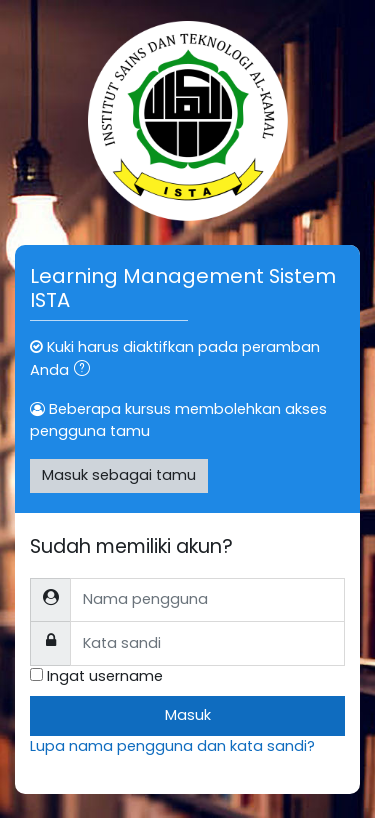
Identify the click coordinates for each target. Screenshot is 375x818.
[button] (86, 371)
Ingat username (105, 676)
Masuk (188, 715)
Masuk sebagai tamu (119, 475)
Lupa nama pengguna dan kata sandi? (172, 746)
